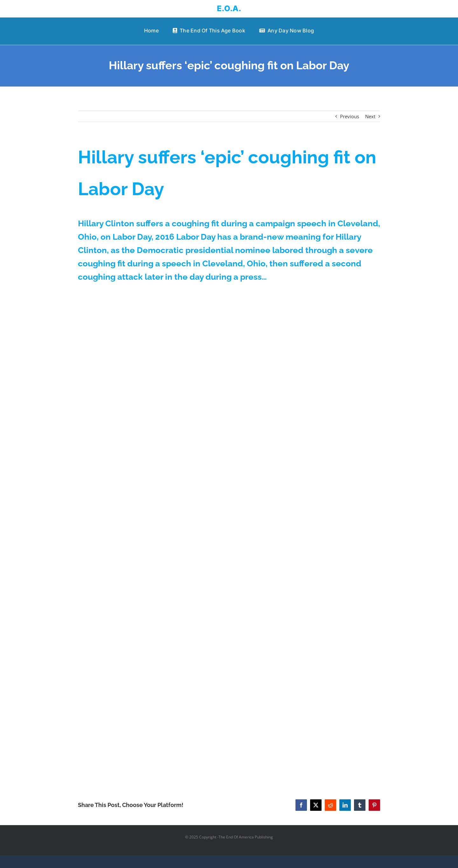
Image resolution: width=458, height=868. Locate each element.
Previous (350, 116)
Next (370, 116)
